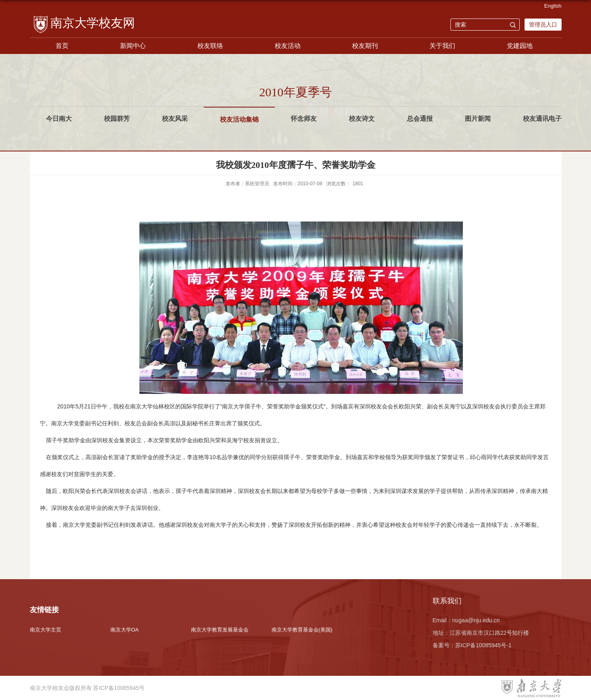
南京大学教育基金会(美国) (302, 630)
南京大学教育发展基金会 (220, 630)
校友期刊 (365, 46)
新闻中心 (133, 46)
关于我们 (442, 46)
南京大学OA (125, 630)
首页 (62, 46)
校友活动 (288, 46)
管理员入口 (543, 25)
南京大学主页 (46, 630)
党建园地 (520, 46)
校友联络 (210, 46)
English (553, 6)
